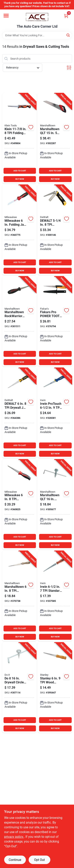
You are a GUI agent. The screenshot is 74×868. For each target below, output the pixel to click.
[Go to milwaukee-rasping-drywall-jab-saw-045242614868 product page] (19, 505)
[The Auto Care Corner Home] (37, 17)
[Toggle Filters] (69, 68)
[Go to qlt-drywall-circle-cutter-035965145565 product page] (55, 505)
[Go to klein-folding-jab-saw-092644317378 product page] (19, 138)
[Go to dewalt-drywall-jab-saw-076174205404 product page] (19, 413)
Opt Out (39, 860)
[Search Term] (37, 35)
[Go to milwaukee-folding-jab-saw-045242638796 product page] (19, 230)
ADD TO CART (20, 171)
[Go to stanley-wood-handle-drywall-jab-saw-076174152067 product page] (55, 688)
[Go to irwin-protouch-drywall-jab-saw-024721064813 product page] (55, 413)
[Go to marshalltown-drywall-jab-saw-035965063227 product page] (19, 596)
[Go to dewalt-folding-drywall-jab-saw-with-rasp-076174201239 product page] (55, 230)
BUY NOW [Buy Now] (20, 179)
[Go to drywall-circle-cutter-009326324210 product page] (19, 688)
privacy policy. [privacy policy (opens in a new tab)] (14, 837)
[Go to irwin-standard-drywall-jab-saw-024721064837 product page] (55, 596)
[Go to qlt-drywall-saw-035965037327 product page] (55, 138)
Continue (15, 860)
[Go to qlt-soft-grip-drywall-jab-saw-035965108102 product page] (19, 322)
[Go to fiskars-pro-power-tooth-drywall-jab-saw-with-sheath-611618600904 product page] (55, 322)
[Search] (68, 35)
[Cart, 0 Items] (66, 16)
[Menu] (6, 16)
